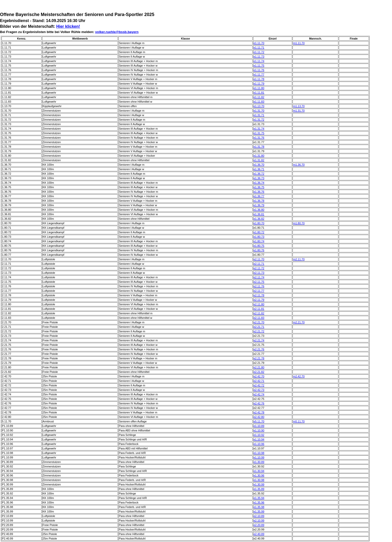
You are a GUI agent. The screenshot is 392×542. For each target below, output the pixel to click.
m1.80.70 (299, 223)
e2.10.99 (259, 520)
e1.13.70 (259, 106)
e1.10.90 (259, 430)
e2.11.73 (259, 273)
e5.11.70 (259, 421)
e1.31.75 (259, 133)
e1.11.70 (259, 43)
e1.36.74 (259, 183)
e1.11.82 (259, 97)
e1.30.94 (259, 471)
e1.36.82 (259, 219)
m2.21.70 (299, 322)
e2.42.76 (259, 403)
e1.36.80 (259, 210)
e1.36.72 (259, 174)
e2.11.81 (259, 309)
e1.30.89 (259, 462)
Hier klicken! (68, 26)
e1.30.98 (259, 480)
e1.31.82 (259, 160)
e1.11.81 (259, 93)
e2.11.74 (259, 277)
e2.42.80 (259, 417)
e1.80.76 (259, 250)
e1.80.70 (259, 223)
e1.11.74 (259, 61)
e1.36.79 (259, 205)
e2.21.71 (259, 327)
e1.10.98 (259, 453)
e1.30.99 (259, 484)
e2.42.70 (259, 376)
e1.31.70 (259, 111)
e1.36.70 (259, 165)
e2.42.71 (259, 381)
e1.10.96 (259, 444)
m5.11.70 (299, 421)
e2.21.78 (259, 358)
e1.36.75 (259, 187)
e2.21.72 (259, 331)
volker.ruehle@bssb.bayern (117, 32)
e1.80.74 (259, 241)
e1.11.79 (259, 84)
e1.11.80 (259, 88)
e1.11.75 (259, 66)
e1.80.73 (259, 237)
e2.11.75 (259, 282)
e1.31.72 (259, 120)
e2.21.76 (259, 349)
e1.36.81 (259, 214)
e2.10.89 (259, 516)
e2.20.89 (259, 525)
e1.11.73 (259, 57)
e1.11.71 (259, 48)
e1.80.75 (259, 246)
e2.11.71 (259, 264)
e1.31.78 (259, 147)
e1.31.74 (259, 129)
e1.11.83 (259, 102)
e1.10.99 (259, 457)
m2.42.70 (299, 376)
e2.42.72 (259, 385)
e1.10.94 (259, 439)
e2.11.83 (259, 318)
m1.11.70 (299, 43)
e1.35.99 (259, 511)
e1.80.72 (259, 232)
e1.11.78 (259, 79)
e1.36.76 (259, 192)
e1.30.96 (259, 475)
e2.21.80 (259, 367)
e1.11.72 (259, 52)
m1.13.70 (299, 106)
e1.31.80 (259, 156)
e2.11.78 (259, 295)
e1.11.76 (259, 70)
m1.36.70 (299, 165)
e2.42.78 (259, 412)
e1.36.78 (259, 201)
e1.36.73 (259, 178)
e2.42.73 (259, 390)
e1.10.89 (259, 426)
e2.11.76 (259, 286)
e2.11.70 (259, 259)
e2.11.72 (259, 268)
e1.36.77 (259, 196)
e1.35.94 (259, 498)
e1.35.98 (259, 507)
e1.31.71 (259, 115)
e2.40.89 (259, 534)
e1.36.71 (259, 169)
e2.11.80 (259, 304)
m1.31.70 (299, 111)
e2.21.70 (259, 322)
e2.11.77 (259, 291)
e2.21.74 (259, 340)
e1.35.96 (259, 502)
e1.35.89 (259, 489)
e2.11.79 (259, 300)
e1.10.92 (259, 435)
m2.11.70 (299, 259)
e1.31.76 (259, 138)
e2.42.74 (259, 394)
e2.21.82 (259, 372)
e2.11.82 (259, 313)
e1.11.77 (259, 75)
